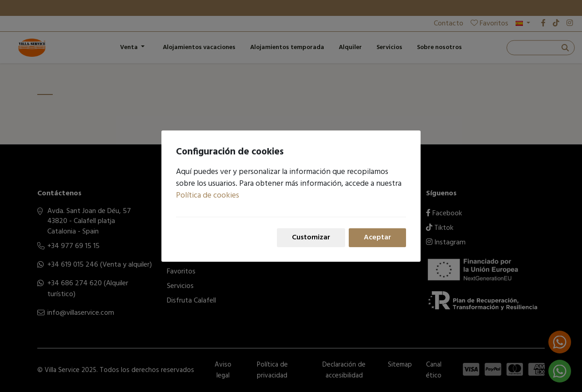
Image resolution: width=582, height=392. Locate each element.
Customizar (311, 238)
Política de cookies (208, 196)
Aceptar (377, 238)
